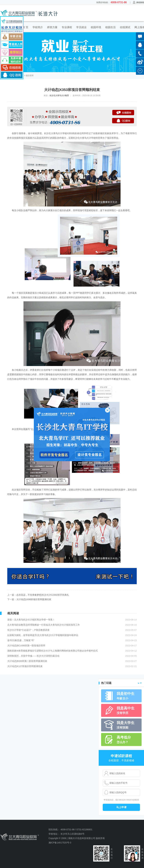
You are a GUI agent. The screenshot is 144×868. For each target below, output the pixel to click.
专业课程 (67, 27)
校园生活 (111, 27)
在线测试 (125, 27)
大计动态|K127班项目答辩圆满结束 (25, 666)
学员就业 (81, 27)
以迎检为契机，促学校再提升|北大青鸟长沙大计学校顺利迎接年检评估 (43, 635)
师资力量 (52, 27)
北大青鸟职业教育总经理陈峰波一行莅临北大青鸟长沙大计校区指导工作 (44, 625)
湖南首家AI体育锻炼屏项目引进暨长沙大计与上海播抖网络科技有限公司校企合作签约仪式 (53, 651)
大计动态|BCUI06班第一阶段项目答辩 (26, 645)
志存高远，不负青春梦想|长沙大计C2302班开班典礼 (43, 595)
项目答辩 (30, 76)
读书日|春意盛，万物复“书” (21, 640)
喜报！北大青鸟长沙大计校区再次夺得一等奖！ (31, 620)
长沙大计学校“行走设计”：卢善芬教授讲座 (28, 630)
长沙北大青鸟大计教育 (59, 95)
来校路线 (138, 2)
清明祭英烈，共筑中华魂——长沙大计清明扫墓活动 (33, 656)
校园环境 (96, 27)
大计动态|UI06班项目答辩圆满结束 (34, 599)
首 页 (25, 27)
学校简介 (38, 27)
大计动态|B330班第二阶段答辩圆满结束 (27, 661)
